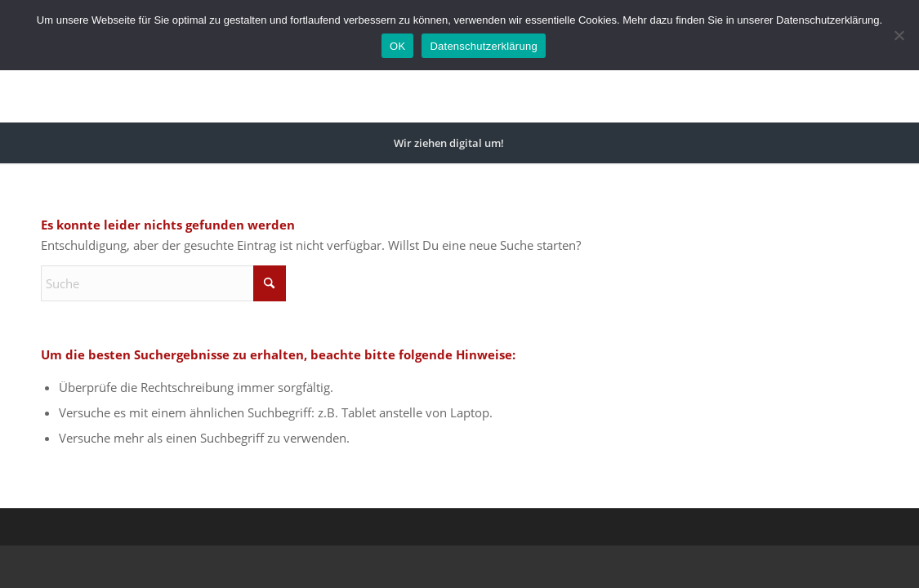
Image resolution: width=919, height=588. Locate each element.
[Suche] (525, 143)
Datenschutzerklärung (483, 46)
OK (397, 46)
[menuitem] (449, 143)
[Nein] (899, 35)
